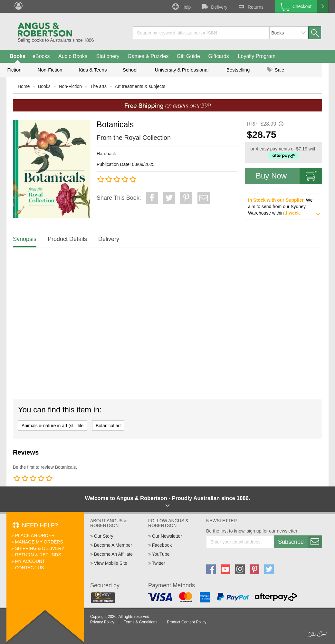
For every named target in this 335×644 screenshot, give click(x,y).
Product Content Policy (187, 622)
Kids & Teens (93, 70)
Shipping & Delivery (40, 548)
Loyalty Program (257, 56)
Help (181, 6)
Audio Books (73, 56)
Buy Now (289, 176)
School (130, 70)
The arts (98, 86)
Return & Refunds (38, 555)
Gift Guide (188, 56)
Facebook (162, 545)
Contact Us (30, 568)
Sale (275, 70)
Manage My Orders (39, 542)
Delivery (214, 6)
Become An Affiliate (113, 554)
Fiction (14, 70)
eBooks (41, 56)
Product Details (67, 239)
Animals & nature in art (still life (53, 426)
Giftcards (219, 56)
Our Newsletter (167, 536)
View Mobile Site (111, 563)
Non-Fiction (50, 70)
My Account (30, 561)
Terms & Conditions (140, 622)
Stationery (108, 56)
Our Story (104, 536)
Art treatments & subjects (140, 86)
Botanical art (108, 426)
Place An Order (35, 535)
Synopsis (25, 239)
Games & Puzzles (148, 56)
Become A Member (113, 545)
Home (24, 86)
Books (18, 56)
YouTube (161, 554)
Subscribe (300, 542)
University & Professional (182, 70)
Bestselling (238, 70)
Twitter (158, 563)
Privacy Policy (102, 622)
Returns (250, 6)
